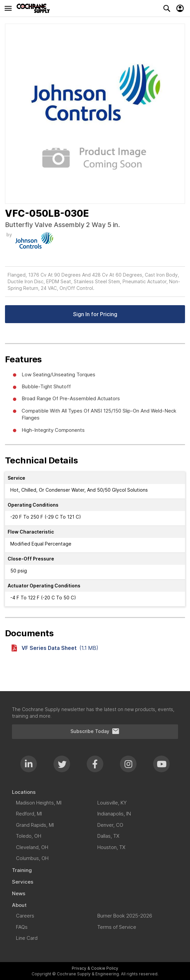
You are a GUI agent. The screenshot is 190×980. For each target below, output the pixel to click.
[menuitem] (95, 792)
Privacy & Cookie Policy (95, 968)
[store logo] (35, 8)
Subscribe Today (95, 731)
